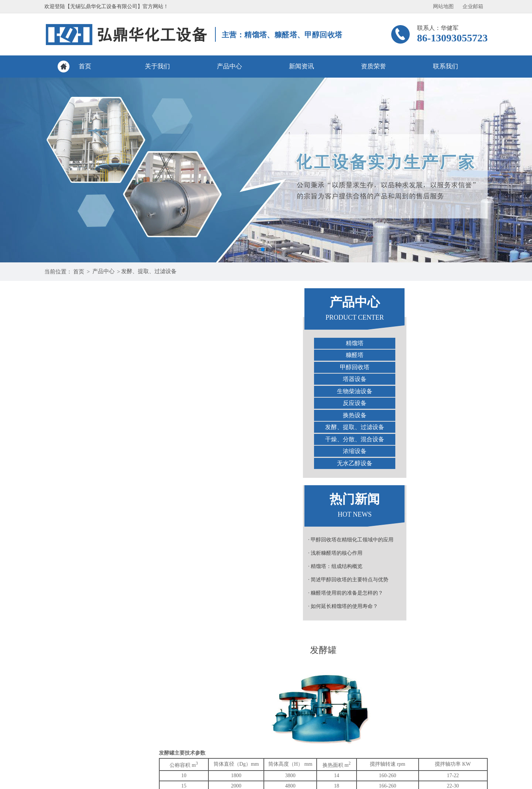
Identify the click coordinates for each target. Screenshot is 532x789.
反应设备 (96, 403)
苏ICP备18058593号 (363, 783)
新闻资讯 (301, 66)
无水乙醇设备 (96, 463)
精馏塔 (96, 343)
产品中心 (229, 66)
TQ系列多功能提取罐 (214, 556)
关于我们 (157, 66)
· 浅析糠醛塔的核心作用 (77, 553)
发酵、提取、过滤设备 (149, 272)
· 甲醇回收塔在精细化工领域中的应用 (92, 540)
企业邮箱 (473, 6)
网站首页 (81, 706)
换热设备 (96, 415)
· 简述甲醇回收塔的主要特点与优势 (90, 580)
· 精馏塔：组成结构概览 (77, 566)
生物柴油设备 (96, 391)
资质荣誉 (374, 66)
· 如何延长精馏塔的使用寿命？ (84, 606)
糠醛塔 (96, 355)
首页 (85, 66)
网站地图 (443, 6)
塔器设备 (96, 379)
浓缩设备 (96, 451)
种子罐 (472, 556)
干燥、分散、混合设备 (96, 439)
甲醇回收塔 (96, 367)
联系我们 (446, 66)
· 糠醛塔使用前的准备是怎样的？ (87, 593)
